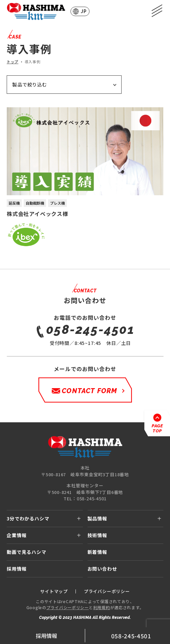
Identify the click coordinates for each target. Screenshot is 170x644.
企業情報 (17, 535)
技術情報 (97, 535)
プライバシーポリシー (68, 607)
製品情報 (97, 518)
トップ (13, 62)
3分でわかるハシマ (28, 518)
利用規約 (102, 607)
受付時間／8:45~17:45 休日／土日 (90, 334)
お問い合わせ (102, 569)
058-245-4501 (131, 636)
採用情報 (46, 636)
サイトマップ (54, 591)
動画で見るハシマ (27, 552)
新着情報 (97, 552)
